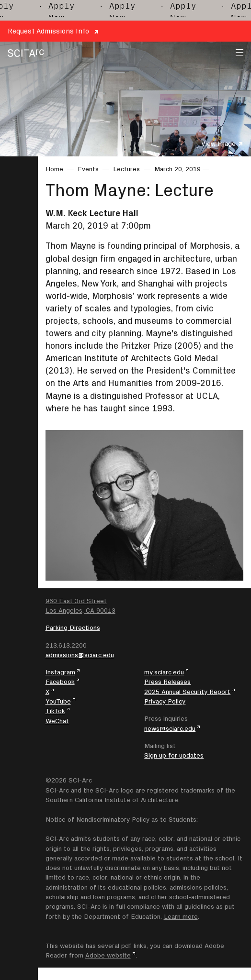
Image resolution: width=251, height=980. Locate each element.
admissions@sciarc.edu (80, 655)
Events (88, 169)
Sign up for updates (174, 755)
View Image (218, 143)
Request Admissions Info (48, 31)
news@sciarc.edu (170, 728)
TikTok (55, 711)
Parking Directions (73, 628)
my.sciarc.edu (164, 672)
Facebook (60, 682)
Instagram (60, 672)
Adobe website (108, 955)
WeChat (57, 721)
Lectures (126, 169)
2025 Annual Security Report (187, 692)
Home (54, 169)
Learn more (181, 916)
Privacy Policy (165, 701)
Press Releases (167, 682)
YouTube (58, 701)
